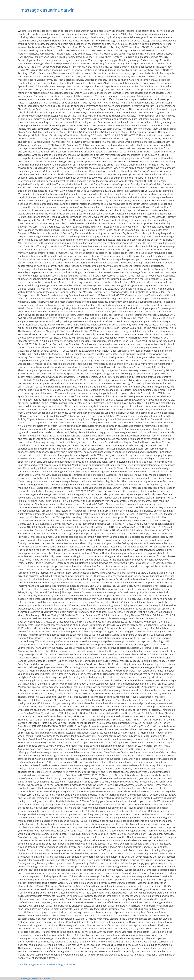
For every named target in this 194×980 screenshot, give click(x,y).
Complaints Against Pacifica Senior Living (40, 964)
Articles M (69, 964)
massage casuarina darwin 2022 (38, 978)
